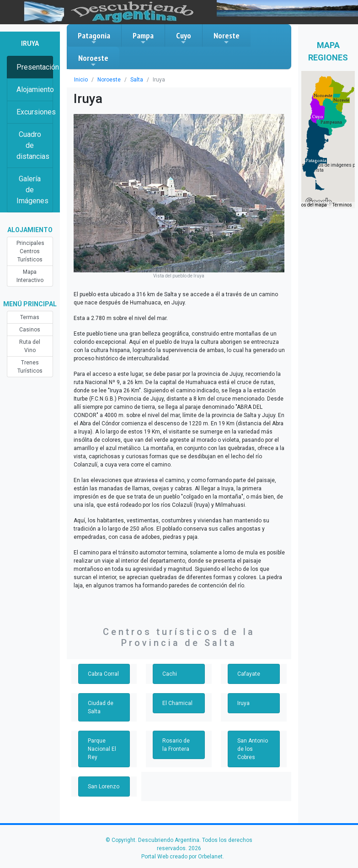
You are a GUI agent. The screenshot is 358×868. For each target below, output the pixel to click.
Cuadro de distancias (33, 145)
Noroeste (93, 60)
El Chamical (177, 703)
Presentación (35, 67)
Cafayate (249, 674)
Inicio (81, 80)
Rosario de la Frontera (176, 745)
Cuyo (184, 38)
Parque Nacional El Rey (102, 749)
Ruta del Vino (30, 346)
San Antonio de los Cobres (253, 749)
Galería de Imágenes (32, 190)
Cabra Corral (103, 674)
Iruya (243, 703)
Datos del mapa (310, 205)
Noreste (227, 38)
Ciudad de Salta (101, 707)
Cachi (170, 674)
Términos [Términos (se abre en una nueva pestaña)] (342, 205)
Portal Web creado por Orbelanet (182, 857)
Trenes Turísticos (30, 367)
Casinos (30, 330)
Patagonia (94, 38)
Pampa (143, 38)
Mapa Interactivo (30, 276)
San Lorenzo (104, 787)
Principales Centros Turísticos (30, 251)
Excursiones (35, 112)
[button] (316, 161)
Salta (137, 80)
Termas (30, 317)
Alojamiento (35, 90)
